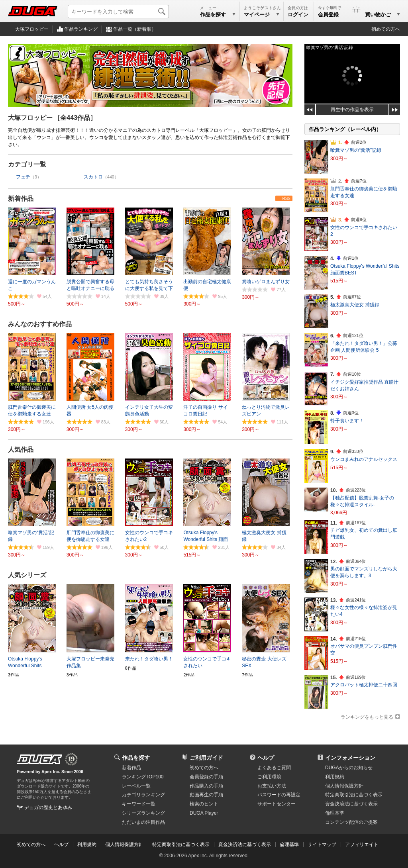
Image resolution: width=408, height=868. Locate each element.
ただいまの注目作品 (143, 822)
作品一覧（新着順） (135, 29)
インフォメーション (350, 758)
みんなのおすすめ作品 (40, 324)
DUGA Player (204, 813)
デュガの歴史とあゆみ (48, 807)
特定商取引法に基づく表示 (181, 844)
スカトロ (93, 177)
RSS (286, 199)
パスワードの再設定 (279, 795)
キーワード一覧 (139, 804)
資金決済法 (351, 804)
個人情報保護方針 (344, 786)
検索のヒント (204, 804)
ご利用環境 (269, 777)
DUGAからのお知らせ (349, 768)
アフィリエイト (362, 844)
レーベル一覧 (136, 786)
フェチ (23, 177)
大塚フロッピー (32, 29)
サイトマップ (322, 844)
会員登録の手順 (206, 777)
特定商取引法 (354, 795)
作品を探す (136, 758)
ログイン (298, 15)
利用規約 (335, 777)
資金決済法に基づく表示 (245, 844)
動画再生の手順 (206, 795)
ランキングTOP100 (143, 777)
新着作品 (21, 199)
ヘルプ (266, 758)
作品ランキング (81, 29)
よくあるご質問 (274, 768)
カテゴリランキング (143, 795)
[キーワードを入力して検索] (118, 12)
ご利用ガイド (206, 758)
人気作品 (21, 450)
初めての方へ (386, 29)
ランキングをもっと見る (367, 717)
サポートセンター (277, 804)
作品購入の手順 (206, 786)
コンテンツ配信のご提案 (351, 822)
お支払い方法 (272, 786)
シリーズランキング (143, 813)
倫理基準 (335, 813)
